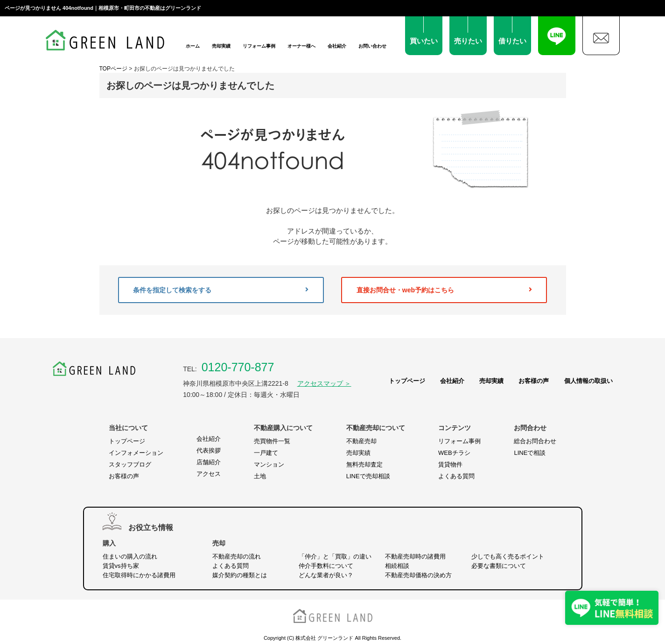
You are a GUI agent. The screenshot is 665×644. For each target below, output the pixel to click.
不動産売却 (361, 441)
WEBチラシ (454, 453)
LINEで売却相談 (368, 476)
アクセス (209, 474)
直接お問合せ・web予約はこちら (444, 290)
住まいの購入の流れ (130, 556)
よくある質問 (456, 476)
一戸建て (266, 453)
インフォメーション (136, 453)
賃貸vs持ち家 (121, 566)
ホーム (193, 46)
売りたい (468, 41)
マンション (269, 464)
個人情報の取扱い (588, 381)
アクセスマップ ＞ (324, 383)
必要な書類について (499, 566)
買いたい (424, 41)
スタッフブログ (130, 464)
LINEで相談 (530, 453)
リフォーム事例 (259, 46)
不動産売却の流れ (237, 556)
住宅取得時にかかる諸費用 (139, 575)
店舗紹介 (209, 462)
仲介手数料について (326, 566)
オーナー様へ (301, 46)
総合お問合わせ (535, 441)
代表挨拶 (209, 450)
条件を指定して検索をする (221, 290)
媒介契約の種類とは (240, 575)
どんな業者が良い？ (326, 575)
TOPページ (113, 69)
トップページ (407, 381)
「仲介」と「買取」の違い (335, 556)
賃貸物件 (450, 464)
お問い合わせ (372, 46)
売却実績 (221, 46)
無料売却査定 (364, 464)
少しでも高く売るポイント (508, 556)
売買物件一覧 (272, 441)
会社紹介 (337, 46)
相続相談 (397, 566)
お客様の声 (534, 381)
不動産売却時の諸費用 (415, 556)
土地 (260, 476)
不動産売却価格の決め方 (418, 575)
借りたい (512, 41)
